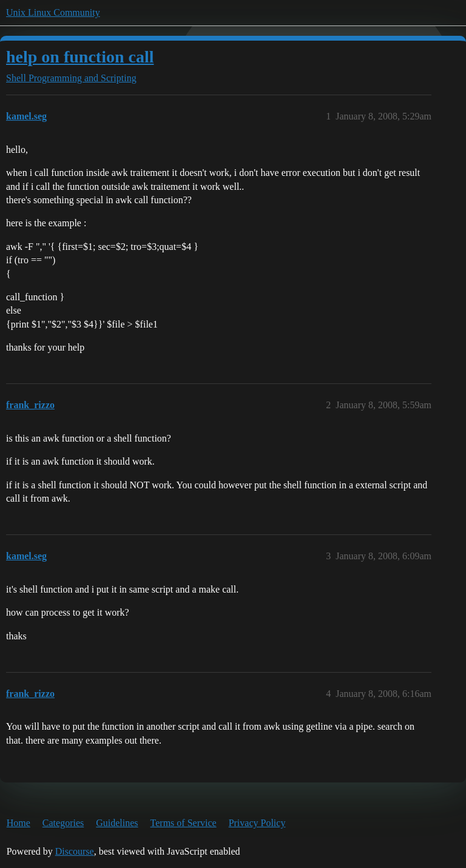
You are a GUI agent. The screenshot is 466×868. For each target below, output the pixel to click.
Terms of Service (184, 823)
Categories (63, 823)
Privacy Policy (257, 823)
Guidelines (117, 823)
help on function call (80, 57)
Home (19, 823)
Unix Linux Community (53, 12)
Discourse (75, 851)
